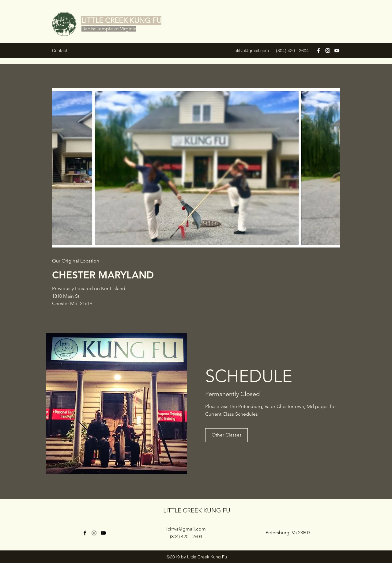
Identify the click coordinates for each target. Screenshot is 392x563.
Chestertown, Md (295, 406)
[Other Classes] (226, 435)
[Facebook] (318, 51)
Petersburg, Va (254, 406)
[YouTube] (337, 51)
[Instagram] (328, 51)
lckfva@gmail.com (251, 51)
